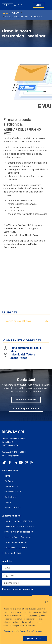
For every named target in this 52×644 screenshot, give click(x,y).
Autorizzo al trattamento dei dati (17, 589)
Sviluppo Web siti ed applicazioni (19, 532)
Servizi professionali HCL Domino (19, 527)
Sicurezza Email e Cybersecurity (19, 537)
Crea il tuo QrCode (13, 553)
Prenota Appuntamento (26, 409)
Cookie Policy (10, 497)
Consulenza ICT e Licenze (16, 548)
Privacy (8, 502)
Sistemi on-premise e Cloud (17, 542)
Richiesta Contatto (26, 400)
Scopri (39, 5)
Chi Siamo (9, 481)
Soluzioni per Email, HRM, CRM (18, 521)
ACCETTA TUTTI (35, 639)
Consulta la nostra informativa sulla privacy (23, 631)
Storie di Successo (13, 492)
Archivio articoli (11, 486)
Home (5, 13)
